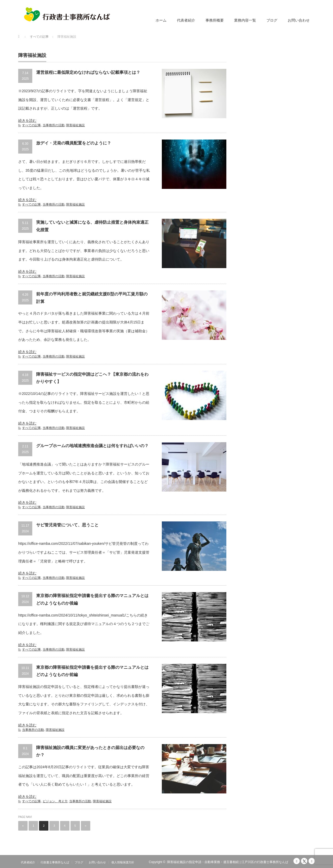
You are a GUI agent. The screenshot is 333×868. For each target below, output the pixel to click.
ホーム (161, 20)
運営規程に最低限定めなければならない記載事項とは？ (88, 72)
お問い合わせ (299, 20)
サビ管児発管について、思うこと (67, 525)
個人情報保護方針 (123, 862)
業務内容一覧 (245, 20)
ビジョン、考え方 (55, 801)
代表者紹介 (186, 20)
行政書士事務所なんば (55, 862)
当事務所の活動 (54, 125)
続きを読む (27, 121)
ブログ (272, 20)
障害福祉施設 (75, 125)
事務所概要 (215, 20)
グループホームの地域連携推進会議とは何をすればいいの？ (92, 446)
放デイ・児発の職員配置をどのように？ (74, 143)
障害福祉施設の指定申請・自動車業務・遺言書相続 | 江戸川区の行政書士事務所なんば (228, 862)
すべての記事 (31, 125)
